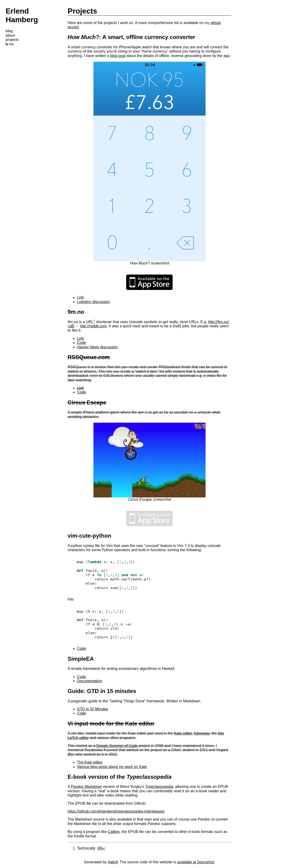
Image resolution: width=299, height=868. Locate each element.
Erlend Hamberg (22, 15)
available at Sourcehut (196, 862)
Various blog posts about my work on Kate (112, 767)
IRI (100, 848)
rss (10, 44)
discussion (94, 302)
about (10, 35)
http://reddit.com (93, 326)
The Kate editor (90, 762)
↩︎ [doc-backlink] (104, 848)
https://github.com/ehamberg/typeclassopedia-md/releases (116, 811)
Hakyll (113, 862)
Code (82, 343)
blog (9, 31)
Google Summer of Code (117, 746)
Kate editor (183, 733)
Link (80, 297)
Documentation (90, 681)
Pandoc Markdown (87, 787)
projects (12, 40)
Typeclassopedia (159, 787)
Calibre (114, 832)
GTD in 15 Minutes (93, 709)
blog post (118, 56)
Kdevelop (202, 733)
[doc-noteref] (94, 322)
